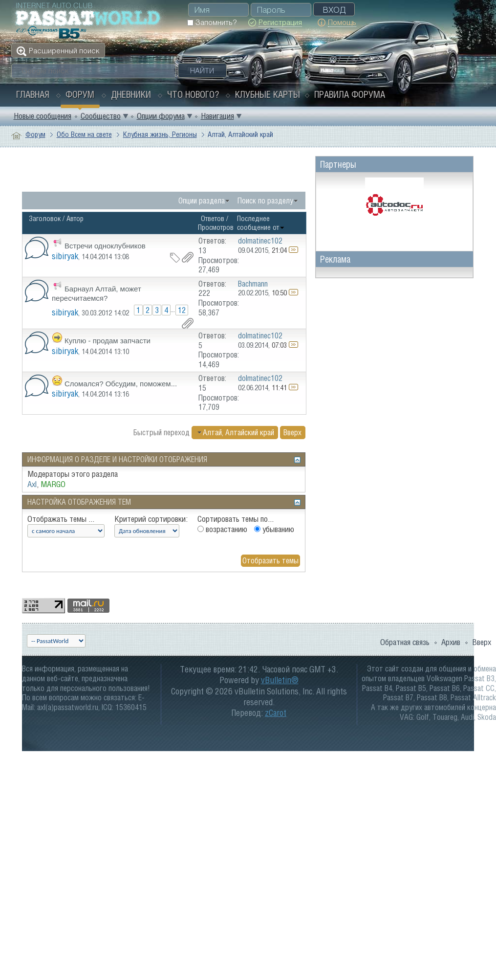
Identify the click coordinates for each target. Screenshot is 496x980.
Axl (32, 484)
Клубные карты (268, 94)
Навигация (217, 116)
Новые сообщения (43, 116)
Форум (80, 94)
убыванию (274, 529)
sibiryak (65, 256)
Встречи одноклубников (105, 246)
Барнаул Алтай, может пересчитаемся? (97, 293)
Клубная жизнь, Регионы (160, 134)
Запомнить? (212, 22)
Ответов (213, 218)
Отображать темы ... (61, 519)
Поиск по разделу (265, 200)
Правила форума (350, 94)
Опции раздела (202, 200)
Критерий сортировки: (151, 519)
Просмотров (216, 227)
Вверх (292, 432)
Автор (75, 218)
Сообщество (101, 116)
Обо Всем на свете (84, 134)
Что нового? (193, 94)
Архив (451, 642)
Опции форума (161, 116)
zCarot (276, 713)
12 (182, 310)
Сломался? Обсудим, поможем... (121, 384)
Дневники (131, 94)
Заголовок (45, 218)
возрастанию (222, 529)
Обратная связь (405, 642)
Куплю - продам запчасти (108, 341)
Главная (33, 94)
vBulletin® (280, 680)
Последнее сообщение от (261, 223)
